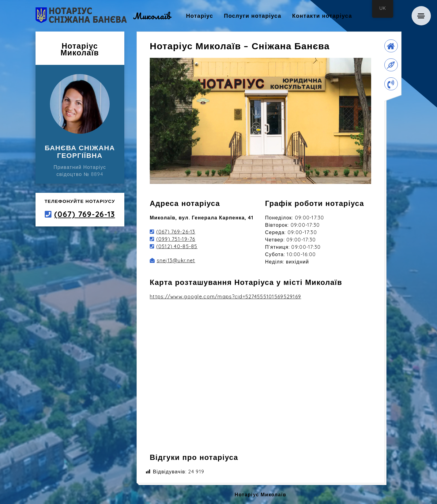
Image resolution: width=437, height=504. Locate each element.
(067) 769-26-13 (85, 214)
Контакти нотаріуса (322, 16)
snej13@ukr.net (176, 260)
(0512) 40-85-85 (177, 246)
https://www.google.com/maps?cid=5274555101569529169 (225, 297)
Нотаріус (200, 16)
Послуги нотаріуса (252, 16)
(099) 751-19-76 (176, 239)
